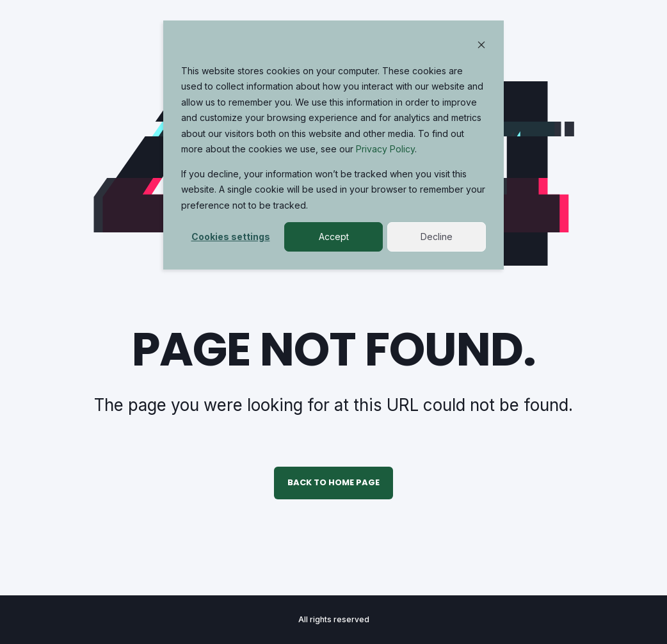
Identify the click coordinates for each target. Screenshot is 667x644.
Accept (334, 237)
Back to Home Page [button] (333, 482)
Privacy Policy (385, 149)
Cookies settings (231, 237)
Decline (437, 237)
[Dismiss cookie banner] (481, 46)
